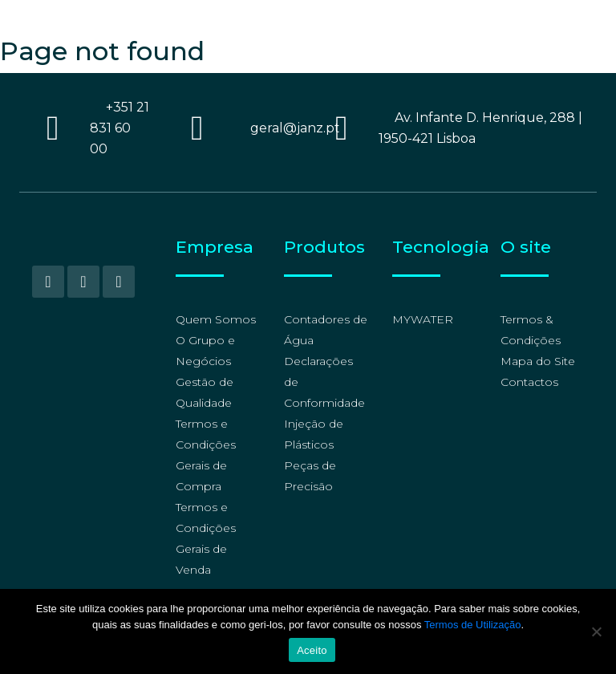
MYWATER (423, 319)
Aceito (312, 650)
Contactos (529, 382)
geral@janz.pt (295, 128)
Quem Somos (216, 319)
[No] (596, 631)
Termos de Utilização (473, 625)
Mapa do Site (538, 361)
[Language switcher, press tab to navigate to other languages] (533, 19)
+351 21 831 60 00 (120, 128)
